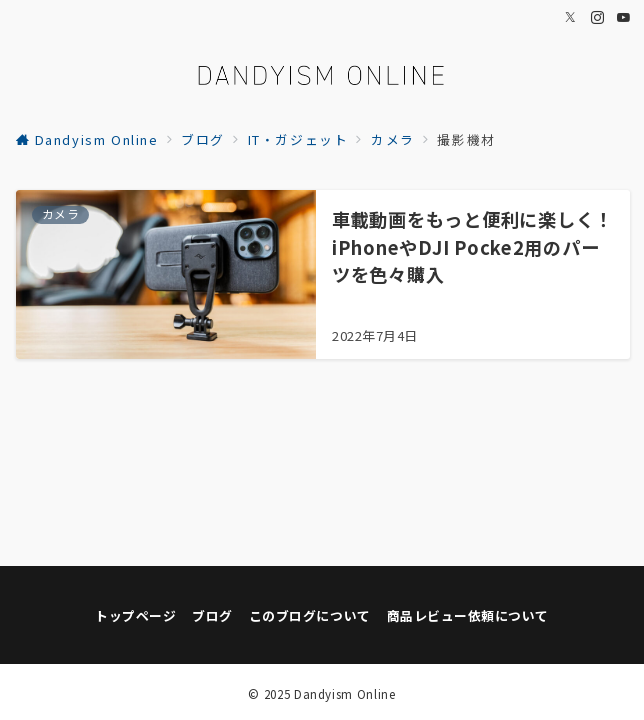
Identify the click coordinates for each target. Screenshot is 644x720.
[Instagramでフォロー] (598, 17)
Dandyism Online (345, 694)
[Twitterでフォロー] (571, 17)
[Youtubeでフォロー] (624, 17)
